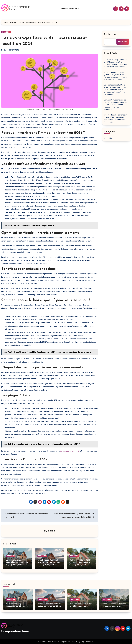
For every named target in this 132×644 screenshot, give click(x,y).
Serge (6, 50)
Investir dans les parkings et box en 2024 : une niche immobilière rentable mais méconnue (116, 118)
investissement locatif (70, 451)
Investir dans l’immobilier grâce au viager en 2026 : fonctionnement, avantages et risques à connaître (116, 76)
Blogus (79, 641)
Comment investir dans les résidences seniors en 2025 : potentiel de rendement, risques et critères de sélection (116, 105)
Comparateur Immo (16, 631)
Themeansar (90, 641)
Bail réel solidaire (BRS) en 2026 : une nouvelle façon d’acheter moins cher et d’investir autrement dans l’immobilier (115, 90)
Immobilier (74, 9)
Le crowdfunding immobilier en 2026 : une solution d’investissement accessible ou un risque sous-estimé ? (116, 63)
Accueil (64, 9)
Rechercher (110, 34)
